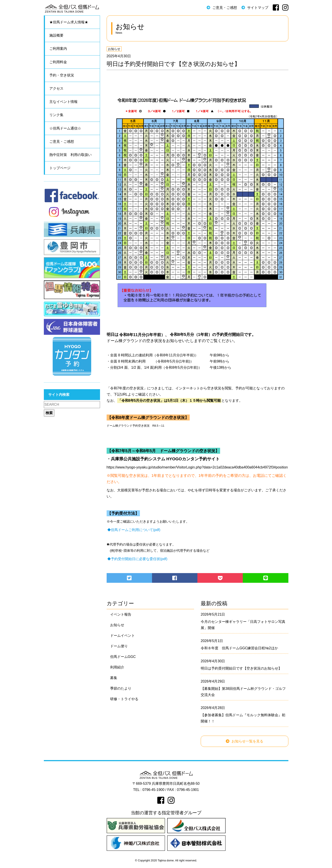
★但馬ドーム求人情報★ (69, 22)
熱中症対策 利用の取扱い (70, 155)
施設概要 (56, 35)
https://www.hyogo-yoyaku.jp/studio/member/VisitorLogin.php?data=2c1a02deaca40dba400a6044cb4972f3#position (197, 467)
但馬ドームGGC (123, 657)
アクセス (56, 88)
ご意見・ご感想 (225, 8)
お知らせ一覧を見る (247, 741)
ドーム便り (119, 646)
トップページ (60, 168)
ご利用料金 (58, 62)
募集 (114, 678)
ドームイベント (122, 636)
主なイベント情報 (63, 102)
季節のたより (121, 688)
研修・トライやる (124, 699)
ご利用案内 (58, 49)
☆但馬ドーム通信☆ (65, 128)
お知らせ (114, 49)
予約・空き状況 (62, 75)
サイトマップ (258, 8)
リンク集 (56, 115)
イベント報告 (121, 614)
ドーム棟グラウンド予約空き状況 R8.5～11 (135, 426)
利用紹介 (117, 667)
